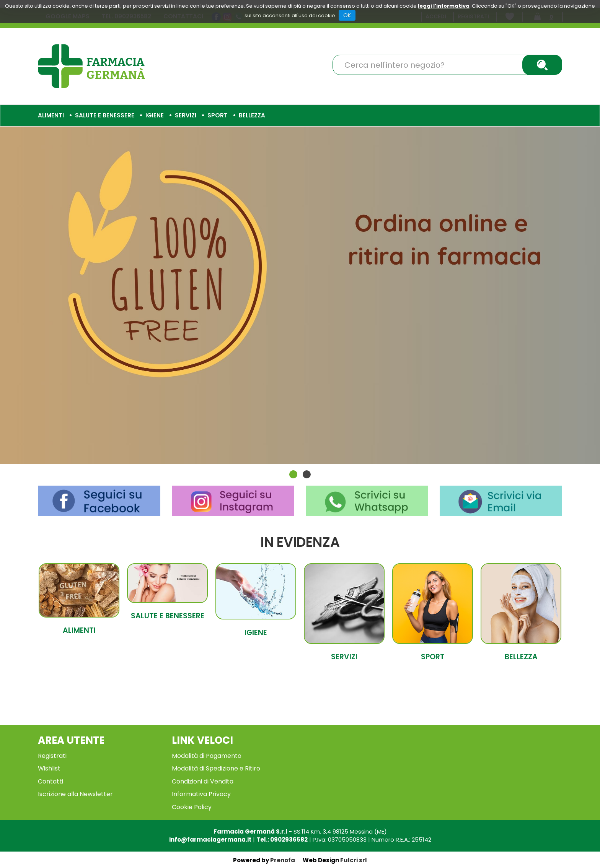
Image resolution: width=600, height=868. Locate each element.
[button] (293, 474)
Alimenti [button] (51, 115)
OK (347, 15)
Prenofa (283, 860)
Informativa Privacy (201, 794)
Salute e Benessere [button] (105, 115)
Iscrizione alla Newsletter (75, 794)
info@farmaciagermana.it (210, 840)
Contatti (51, 781)
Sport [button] (218, 115)
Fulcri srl (354, 860)
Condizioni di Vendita (203, 781)
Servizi (344, 657)
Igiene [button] (155, 115)
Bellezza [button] (252, 115)
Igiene (256, 633)
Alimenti (79, 630)
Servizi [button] (186, 115)
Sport (433, 657)
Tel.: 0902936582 (282, 840)
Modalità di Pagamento (207, 756)
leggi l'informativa (444, 6)
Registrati (52, 756)
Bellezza (521, 657)
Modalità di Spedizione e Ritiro (216, 768)
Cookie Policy (192, 807)
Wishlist (49, 768)
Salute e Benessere (168, 616)
